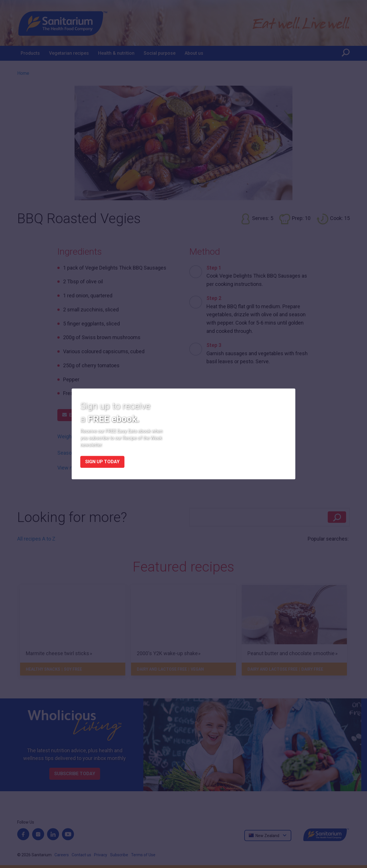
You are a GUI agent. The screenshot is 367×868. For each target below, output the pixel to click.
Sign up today (102, 462)
